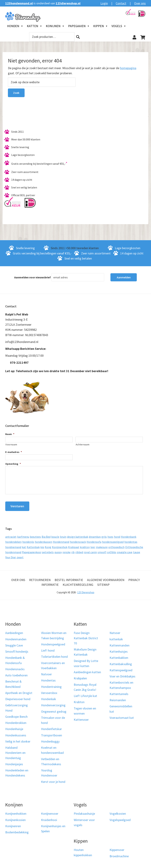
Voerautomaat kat (122, 716)
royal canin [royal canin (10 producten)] (90, 551)
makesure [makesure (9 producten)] (102, 546)
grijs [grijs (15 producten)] (104, 535)
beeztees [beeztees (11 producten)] (35, 535)
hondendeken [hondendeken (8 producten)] (13, 541)
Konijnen (55, 26)
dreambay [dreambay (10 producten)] (95, 535)
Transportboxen (52, 734)
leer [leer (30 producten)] (93, 546)
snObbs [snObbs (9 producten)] (112, 551)
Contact (121, 3)
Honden (15, 26)
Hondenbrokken (16, 722)
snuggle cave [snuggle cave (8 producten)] (125, 551)
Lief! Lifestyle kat (85, 695)
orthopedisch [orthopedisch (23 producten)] (116, 546)
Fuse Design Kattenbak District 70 (86, 637)
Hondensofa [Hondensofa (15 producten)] (94, 541)
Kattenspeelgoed (121, 669)
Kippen (101, 26)
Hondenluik (49, 698)
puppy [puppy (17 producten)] (58, 551)
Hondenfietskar (51, 728)
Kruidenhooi (49, 818)
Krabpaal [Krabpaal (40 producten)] (74, 546)
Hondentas (48, 679)
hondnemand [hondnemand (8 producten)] (13, 546)
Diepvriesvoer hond (18, 698)
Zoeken (78, 37)
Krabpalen (80, 677)
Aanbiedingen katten (87, 671)
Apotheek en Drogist (19, 692)
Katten (35, 26)
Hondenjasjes (14, 763)
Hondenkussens (16, 734)
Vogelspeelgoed (120, 818)
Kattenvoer (81, 718)
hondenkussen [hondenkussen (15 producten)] (43, 541)
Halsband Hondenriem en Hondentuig (15, 752)
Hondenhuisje (14, 728)
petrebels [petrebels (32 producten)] (48, 551)
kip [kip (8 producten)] (42, 546)
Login (104, 3)
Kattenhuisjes (119, 650)
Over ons (140, 3)
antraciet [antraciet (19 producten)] (11, 535)
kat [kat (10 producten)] (24, 546)
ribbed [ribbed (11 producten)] (79, 551)
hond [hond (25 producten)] (117, 535)
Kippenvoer (117, 849)
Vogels (119, 26)
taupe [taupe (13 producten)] (137, 551)
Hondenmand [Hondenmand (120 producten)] (61, 541)
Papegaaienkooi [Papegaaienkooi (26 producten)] (32, 551)
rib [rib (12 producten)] (73, 551)
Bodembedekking (17, 831)
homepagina (128, 68)
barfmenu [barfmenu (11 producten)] (23, 535)
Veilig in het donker (18, 740)
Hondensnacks (15, 668)
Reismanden (118, 699)
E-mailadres (14, 452)
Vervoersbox (49, 692)
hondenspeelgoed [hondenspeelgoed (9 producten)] (113, 541)
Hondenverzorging (53, 704)
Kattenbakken (119, 656)
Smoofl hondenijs (17, 650)
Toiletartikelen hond (54, 655)
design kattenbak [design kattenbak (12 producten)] (78, 535)
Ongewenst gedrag (54, 710)
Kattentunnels (119, 693)
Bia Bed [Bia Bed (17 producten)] (46, 535)
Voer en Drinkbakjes (122, 675)
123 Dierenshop (86, 591)
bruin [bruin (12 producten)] (63, 535)
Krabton (79, 701)
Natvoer (46, 673)
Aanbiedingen (14, 632)
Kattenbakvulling (121, 663)
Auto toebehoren (16, 674)
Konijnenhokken (16, 812)
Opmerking (13, 464)
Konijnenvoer (50, 812)
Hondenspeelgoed (53, 643)
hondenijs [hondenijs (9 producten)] (28, 541)
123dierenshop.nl (68, 3)
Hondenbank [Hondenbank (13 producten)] (129, 535)
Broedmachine (119, 855)
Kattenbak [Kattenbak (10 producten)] (33, 546)
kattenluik (116, 638)
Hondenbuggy (50, 740)
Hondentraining (51, 685)
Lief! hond (48, 649)
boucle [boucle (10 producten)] (55, 535)
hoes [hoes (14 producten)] (110, 535)
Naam (10, 434)
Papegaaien (79, 26)
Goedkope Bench (16, 715)
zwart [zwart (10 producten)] (20, 556)
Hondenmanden (16, 638)
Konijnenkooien (15, 818)
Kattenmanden (119, 644)
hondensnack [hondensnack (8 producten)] (78, 541)
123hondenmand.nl (19, 3)
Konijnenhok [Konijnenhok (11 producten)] (60, 546)
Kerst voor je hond (53, 780)
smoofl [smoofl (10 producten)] (102, 551)
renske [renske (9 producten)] (67, 551)
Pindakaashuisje (84, 812)
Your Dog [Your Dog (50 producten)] (11, 556)
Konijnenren (13, 825)
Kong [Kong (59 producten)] (48, 546)
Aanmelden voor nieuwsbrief (32, 277)
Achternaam (83, 444)
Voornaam (11, 444)
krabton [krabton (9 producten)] (85, 546)
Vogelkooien (118, 812)
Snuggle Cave (14, 644)
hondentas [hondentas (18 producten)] (131, 541)
